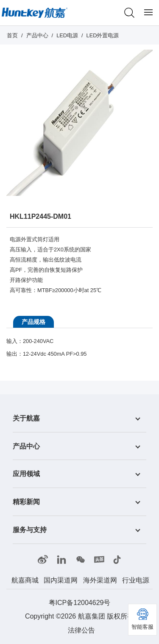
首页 (12, 35)
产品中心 (37, 35)
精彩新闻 (26, 502)
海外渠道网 (100, 580)
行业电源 (136, 580)
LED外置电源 (103, 35)
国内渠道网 (61, 580)
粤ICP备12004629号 (80, 603)
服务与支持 (30, 530)
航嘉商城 (25, 580)
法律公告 (81, 630)
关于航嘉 (26, 418)
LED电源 (67, 35)
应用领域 (26, 474)
